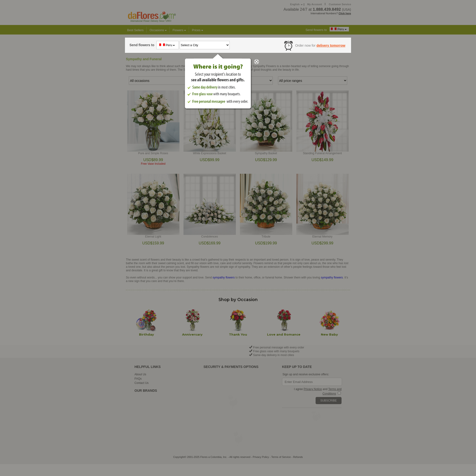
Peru (168, 45)
